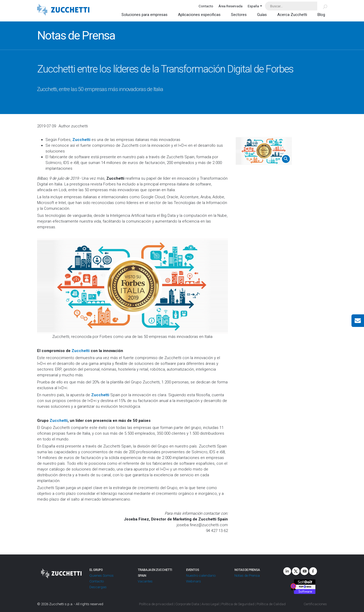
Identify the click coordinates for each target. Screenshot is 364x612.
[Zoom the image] (264, 151)
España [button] (253, 6)
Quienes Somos (102, 575)
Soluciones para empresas (145, 15)
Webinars (193, 581)
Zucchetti (81, 351)
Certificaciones (315, 604)
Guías (262, 15)
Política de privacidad (156, 604)
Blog (321, 15)
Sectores (239, 15)
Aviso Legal (210, 604)
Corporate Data (187, 604)
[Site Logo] (63, 10)
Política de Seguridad (238, 604)
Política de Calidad (271, 604)
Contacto (206, 6)
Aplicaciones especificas (199, 15)
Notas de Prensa (247, 575)
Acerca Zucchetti (292, 15)
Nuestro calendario (201, 575)
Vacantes (145, 581)
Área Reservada (230, 6)
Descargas (98, 587)
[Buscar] (322, 6)
